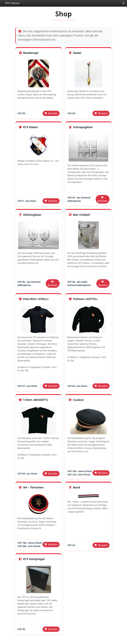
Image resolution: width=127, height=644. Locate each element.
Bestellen (51, 113)
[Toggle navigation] (123, 3)
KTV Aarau (10, 3)
